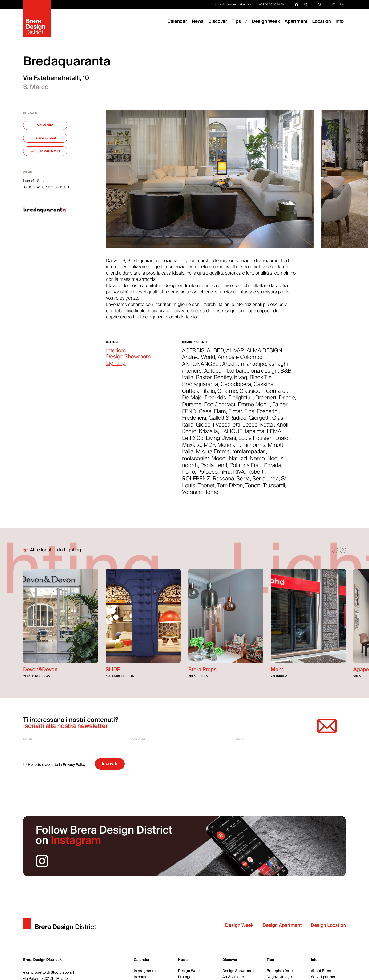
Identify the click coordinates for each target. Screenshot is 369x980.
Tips (270, 960)
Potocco (208, 475)
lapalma (255, 434)
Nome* (28, 740)
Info (340, 22)
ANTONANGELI (201, 367)
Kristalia (208, 434)
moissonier (195, 461)
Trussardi (274, 488)
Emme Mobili (254, 407)
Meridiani (229, 447)
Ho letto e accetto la (54, 765)
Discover (230, 960)
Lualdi (282, 441)
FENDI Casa (197, 414)
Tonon (253, 488)
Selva (243, 481)
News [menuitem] (198, 22)
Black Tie (261, 380)
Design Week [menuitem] (266, 22)
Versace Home (200, 495)
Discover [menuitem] (217, 22)
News (183, 960)
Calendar (142, 960)
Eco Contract (220, 407)
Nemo (257, 461)
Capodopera (236, 387)
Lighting (116, 366)
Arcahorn (233, 367)
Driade (287, 400)
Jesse (250, 427)
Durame (192, 407)
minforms (254, 447)
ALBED (215, 353)
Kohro (189, 434)
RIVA (239, 475)
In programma (146, 971)
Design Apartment (282, 928)
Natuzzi (238, 461)
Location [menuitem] (321, 22)
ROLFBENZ (196, 481)
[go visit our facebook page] (297, 4)
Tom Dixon (230, 488)
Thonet (206, 488)
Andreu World (199, 360)
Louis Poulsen (256, 441)
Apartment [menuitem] (296, 22)
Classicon (251, 394)
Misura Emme (213, 454)
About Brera (321, 971)
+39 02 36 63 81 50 (271, 4)
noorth (190, 468)
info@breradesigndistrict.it (235, 4)
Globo (203, 427)
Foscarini (268, 414)
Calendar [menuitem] (177, 22)
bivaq (241, 380)
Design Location (328, 928)
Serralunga (265, 481)
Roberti (256, 475)
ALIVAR (235, 353)
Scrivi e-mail (45, 138)
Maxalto (192, 447)
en (342, 4)
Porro (189, 475)
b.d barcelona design (253, 373)
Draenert (266, 400)
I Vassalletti (227, 427)
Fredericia (194, 421)
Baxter (203, 380)
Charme (227, 394)
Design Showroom (128, 360)
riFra (225, 475)
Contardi (276, 394)
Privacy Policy (74, 765)
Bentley (223, 380)
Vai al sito (45, 125)
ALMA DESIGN (264, 353)
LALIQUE (232, 434)
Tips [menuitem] (236, 22)
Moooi (219, 461)
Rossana (223, 481)
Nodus (275, 461)
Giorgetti (259, 421)
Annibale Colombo (240, 360)
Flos (249, 414)
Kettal (267, 427)
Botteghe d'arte (280, 971)
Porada (273, 468)
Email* (241, 740)
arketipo (256, 367)
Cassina (263, 387)
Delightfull (241, 400)
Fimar (235, 414)
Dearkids (215, 400)
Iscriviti (110, 764)
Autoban (214, 373)
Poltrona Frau (245, 468)
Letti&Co (193, 441)
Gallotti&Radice (228, 421)
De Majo (192, 400)
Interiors (116, 353)
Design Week (239, 928)
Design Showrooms (239, 971)
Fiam (220, 414)
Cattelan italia (199, 394)
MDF (209, 447)
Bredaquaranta (200, 387)
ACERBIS (193, 353)
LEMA (274, 434)
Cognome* (138, 740)
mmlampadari (249, 454)
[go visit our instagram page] (305, 4)
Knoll (282, 427)
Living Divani (221, 441)
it (333, 4)
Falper (280, 407)
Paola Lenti (214, 468)
